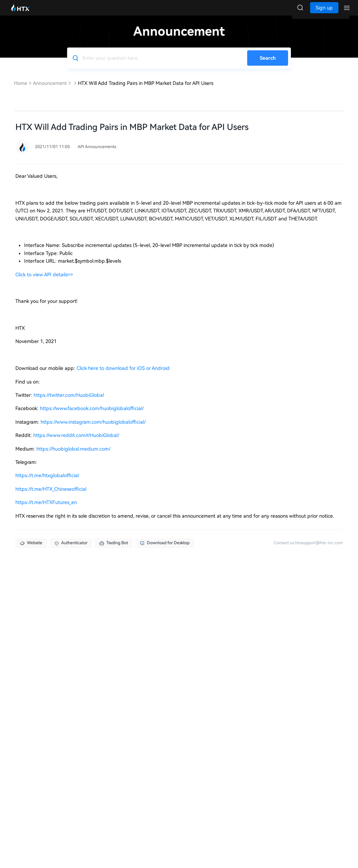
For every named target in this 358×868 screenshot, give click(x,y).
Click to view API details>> (44, 282)
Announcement (50, 90)
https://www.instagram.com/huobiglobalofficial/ (93, 429)
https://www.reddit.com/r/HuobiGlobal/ (76, 442)
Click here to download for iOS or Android (123, 375)
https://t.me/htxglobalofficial (47, 482)
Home (21, 90)
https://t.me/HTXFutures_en (46, 509)
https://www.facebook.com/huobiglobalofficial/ (92, 415)
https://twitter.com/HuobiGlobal (69, 402)
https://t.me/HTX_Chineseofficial (51, 496)
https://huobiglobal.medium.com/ (73, 456)
